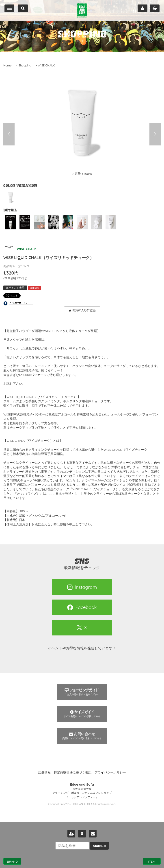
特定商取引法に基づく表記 (73, 772)
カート (155, 8)
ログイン (82, 834)
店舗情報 (44, 772)
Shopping (25, 65)
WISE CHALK (46, 65)
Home (7, 65)
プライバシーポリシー (110, 772)
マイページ (142, 8)
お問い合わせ (93, 834)
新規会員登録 (71, 834)
